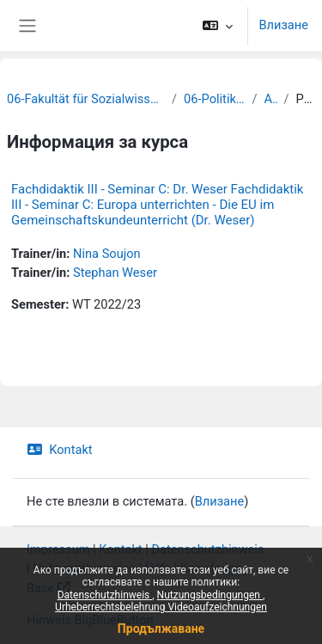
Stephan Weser (115, 273)
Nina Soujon (107, 254)
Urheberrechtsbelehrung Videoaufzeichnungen (161, 607)
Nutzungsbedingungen (210, 595)
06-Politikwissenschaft (214, 99)
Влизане (283, 25)
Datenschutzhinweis (105, 595)
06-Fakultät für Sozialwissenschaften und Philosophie (86, 99)
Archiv (271, 99)
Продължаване (161, 629)
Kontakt (60, 450)
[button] (218, 26)
